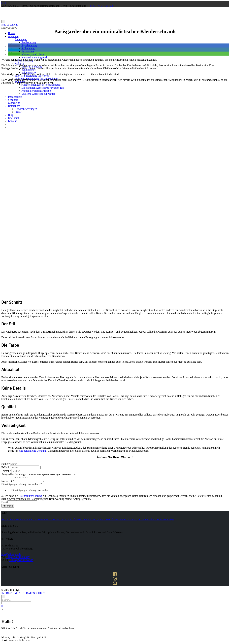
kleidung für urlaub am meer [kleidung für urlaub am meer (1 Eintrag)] (80, 520)
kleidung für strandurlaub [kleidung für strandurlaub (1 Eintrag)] (156, 520)
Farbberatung (29, 42)
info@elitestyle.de (11, 555)
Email (5, 503)
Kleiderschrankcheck (33, 54)
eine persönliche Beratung (32, 451)
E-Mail (6, 467)
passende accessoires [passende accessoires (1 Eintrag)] (49, 520)
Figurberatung (29, 45)
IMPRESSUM (9, 594)
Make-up (20, 64)
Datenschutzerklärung (30, 497)
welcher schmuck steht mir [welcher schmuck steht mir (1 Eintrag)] (18, 520)
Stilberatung (28, 48)
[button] (9, 28)
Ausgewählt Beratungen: (15, 474)
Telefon (6, 471)
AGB (21, 594)
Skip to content (9, 25)
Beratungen (21, 39)
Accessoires (28, 51)
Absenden (8, 507)
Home (11, 33)
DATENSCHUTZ (36, 594)
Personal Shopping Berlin (35, 57)
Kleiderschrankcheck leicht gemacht (41, 85)
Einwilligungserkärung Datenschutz (22, 485)
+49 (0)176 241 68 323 (101, 6)
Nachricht (8, 482)
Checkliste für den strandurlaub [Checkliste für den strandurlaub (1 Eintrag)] (119, 520)
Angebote (13, 36)
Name (6, 464)
